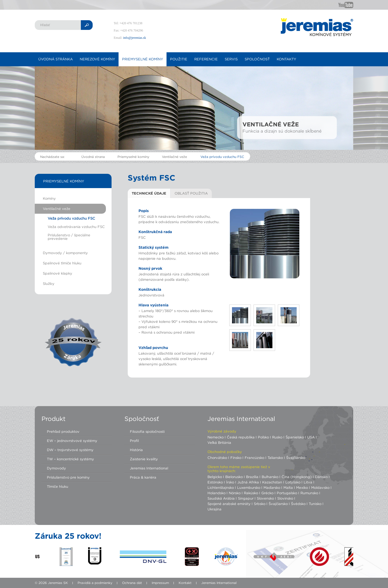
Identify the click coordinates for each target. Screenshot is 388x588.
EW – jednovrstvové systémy (72, 441)
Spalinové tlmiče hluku (62, 263)
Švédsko (298, 504)
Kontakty (286, 59)
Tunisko (315, 504)
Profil (134, 441)
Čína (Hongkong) (297, 477)
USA (311, 437)
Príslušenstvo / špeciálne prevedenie (69, 237)
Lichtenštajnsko (221, 487)
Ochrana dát (132, 583)
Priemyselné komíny (143, 59)
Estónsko (215, 482)
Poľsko (263, 437)
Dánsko (321, 477)
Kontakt (185, 583)
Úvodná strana (93, 157)
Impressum (160, 583)
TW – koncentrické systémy (70, 459)
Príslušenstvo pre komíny (68, 477)
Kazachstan (272, 482)
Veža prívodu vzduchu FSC (222, 157)
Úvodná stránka (56, 59)
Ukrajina (214, 509)
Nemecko (216, 437)
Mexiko (302, 487)
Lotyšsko (293, 482)
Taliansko (275, 458)
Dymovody (56, 468)
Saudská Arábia (221, 498)
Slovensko (265, 498)
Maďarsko (272, 487)
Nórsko (235, 493)
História (136, 450)
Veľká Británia (219, 442)
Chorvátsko (217, 458)
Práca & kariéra (143, 477)
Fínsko (236, 458)
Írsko (230, 482)
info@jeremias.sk (135, 38)
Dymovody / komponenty (65, 253)
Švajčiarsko (296, 458)
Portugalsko (287, 493)
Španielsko (295, 437)
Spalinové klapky (58, 273)
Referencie (206, 59)
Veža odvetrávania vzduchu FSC (76, 227)
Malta (288, 487)
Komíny (49, 198)
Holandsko (216, 493)
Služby (49, 283)
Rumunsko (309, 493)
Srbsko (260, 504)
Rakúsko (251, 493)
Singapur (246, 498)
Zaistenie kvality (144, 459)
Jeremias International (149, 468)
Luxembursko (249, 487)
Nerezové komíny (97, 59)
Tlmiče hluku (58, 486)
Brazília (252, 477)
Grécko (267, 493)
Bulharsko (270, 477)
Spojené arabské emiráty (229, 504)
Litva (308, 482)
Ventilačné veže (174, 157)
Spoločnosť (257, 59)
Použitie (179, 59)
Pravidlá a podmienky (95, 583)
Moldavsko (320, 487)
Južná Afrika (248, 482)
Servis (231, 59)
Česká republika (241, 437)
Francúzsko (254, 458)
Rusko (277, 437)
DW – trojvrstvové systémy (70, 450)
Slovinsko (285, 498)
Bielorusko (234, 477)
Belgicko (215, 477)
